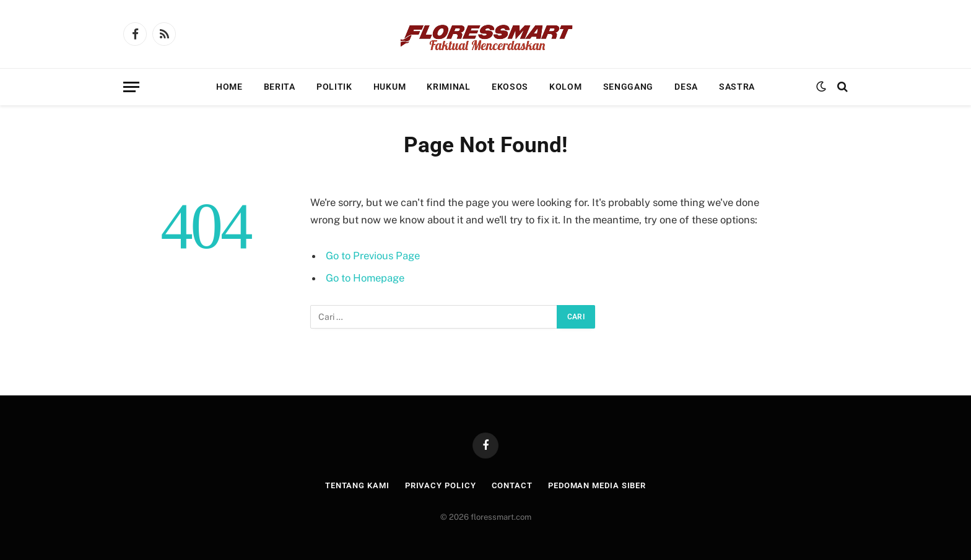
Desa (686, 87)
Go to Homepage (365, 278)
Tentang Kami (357, 485)
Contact (512, 485)
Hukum (390, 87)
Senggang (629, 87)
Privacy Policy (441, 485)
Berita (280, 87)
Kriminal (449, 87)
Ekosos (510, 87)
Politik (334, 87)
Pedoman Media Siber (597, 485)
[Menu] (131, 87)
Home (229, 87)
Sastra (737, 87)
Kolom (566, 87)
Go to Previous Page (373, 256)
